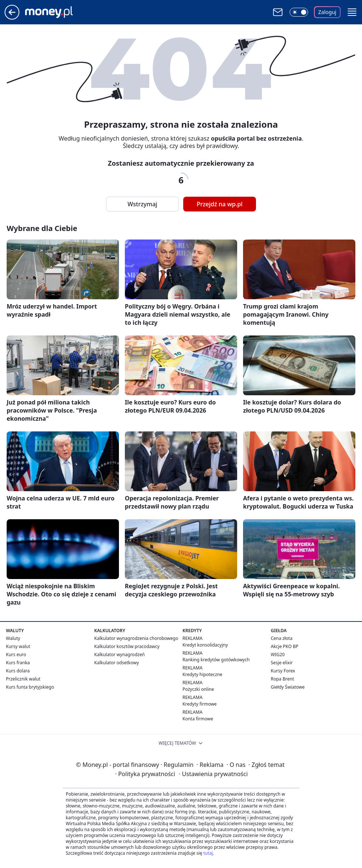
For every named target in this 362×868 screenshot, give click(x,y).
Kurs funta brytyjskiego (30, 687)
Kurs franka (18, 663)
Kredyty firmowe (200, 704)
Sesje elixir (282, 663)
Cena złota (282, 638)
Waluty (13, 638)
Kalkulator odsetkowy (117, 663)
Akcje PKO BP (285, 646)
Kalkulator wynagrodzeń (119, 655)
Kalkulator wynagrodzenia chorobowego (136, 638)
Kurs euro (16, 655)
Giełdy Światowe (288, 687)
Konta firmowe (198, 719)
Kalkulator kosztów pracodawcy (127, 646)
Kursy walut (18, 646)
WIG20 (278, 655)
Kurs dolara (18, 671)
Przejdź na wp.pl (219, 204)
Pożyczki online (198, 689)
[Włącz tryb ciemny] (299, 12)
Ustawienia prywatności (213, 774)
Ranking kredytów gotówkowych (216, 660)
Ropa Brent (282, 679)
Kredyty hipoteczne (202, 674)
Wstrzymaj (142, 204)
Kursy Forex (283, 671)
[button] (352, 12)
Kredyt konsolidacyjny (205, 645)
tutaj (208, 853)
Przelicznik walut (23, 679)
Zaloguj (327, 12)
